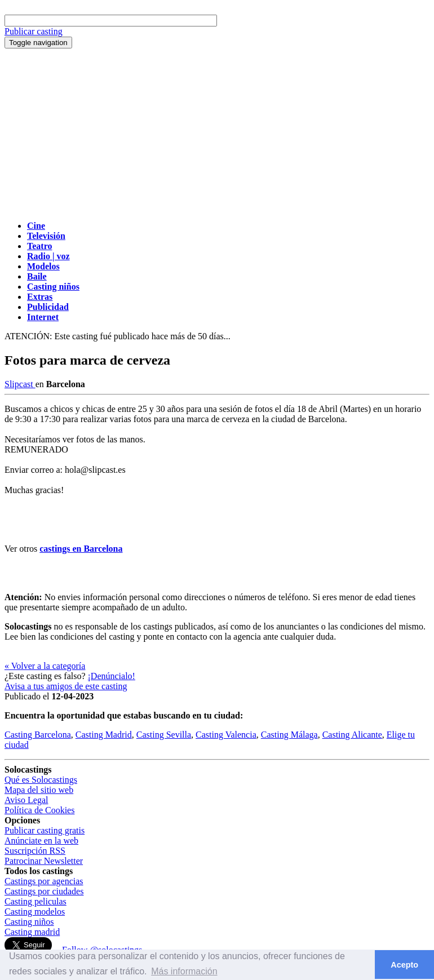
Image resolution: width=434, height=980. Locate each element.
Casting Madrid (104, 735)
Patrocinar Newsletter (44, 861)
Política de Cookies (39, 810)
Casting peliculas (36, 901)
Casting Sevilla (164, 735)
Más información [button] (184, 971)
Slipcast (20, 384)
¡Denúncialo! (112, 676)
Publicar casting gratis (45, 830)
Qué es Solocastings (41, 780)
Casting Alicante (352, 735)
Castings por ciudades (44, 891)
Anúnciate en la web (41, 841)
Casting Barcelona (38, 735)
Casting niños (29, 922)
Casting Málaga (289, 735)
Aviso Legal (26, 800)
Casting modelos (35, 912)
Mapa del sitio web (39, 790)
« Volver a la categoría (45, 666)
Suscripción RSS (35, 851)
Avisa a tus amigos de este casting (66, 686)
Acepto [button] (404, 965)
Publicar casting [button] (34, 31)
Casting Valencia (226, 735)
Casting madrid (32, 932)
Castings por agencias (44, 881)
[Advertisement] (217, 133)
